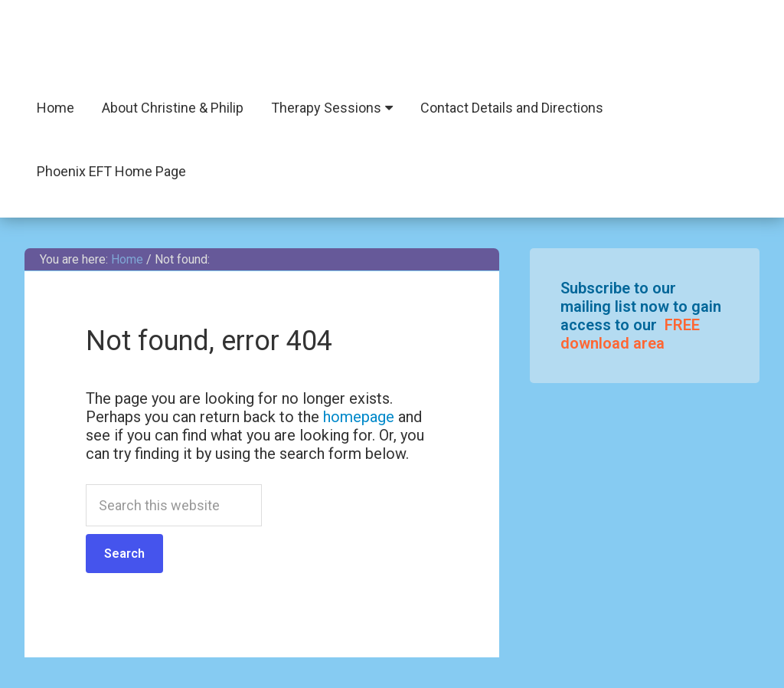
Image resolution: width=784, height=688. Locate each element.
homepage (359, 417)
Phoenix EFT (392, 46)
